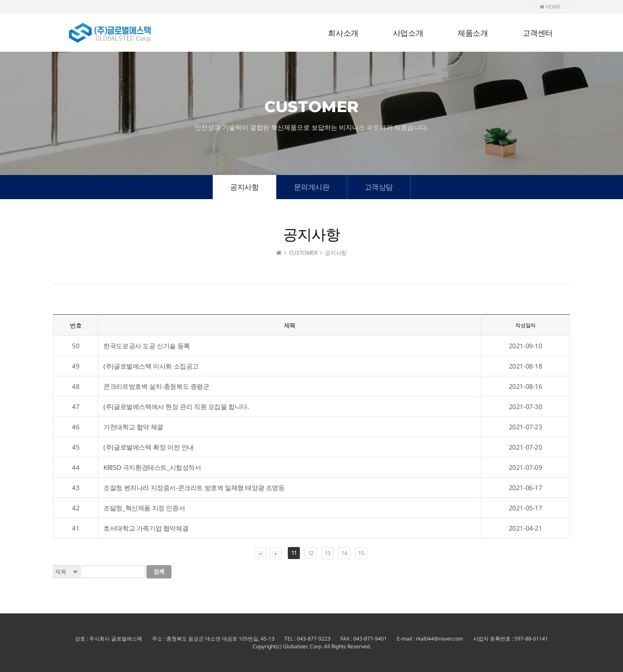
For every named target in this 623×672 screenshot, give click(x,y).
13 (327, 553)
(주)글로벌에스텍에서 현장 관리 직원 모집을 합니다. (176, 406)
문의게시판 (312, 187)
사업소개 (408, 33)
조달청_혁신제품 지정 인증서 (144, 508)
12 (311, 553)
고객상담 (379, 187)
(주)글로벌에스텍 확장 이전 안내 (149, 447)
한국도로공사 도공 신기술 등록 (147, 346)
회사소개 (343, 33)
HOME (550, 7)
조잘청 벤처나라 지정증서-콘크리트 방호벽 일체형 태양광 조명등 (194, 488)
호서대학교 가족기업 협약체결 (146, 528)
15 (361, 553)
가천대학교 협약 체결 (133, 427)
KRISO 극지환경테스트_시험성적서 (152, 467)
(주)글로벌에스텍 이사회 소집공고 (151, 366)
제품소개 (473, 33)
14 (344, 553)
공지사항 (244, 187)
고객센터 (538, 33)
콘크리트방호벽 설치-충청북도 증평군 (156, 386)
